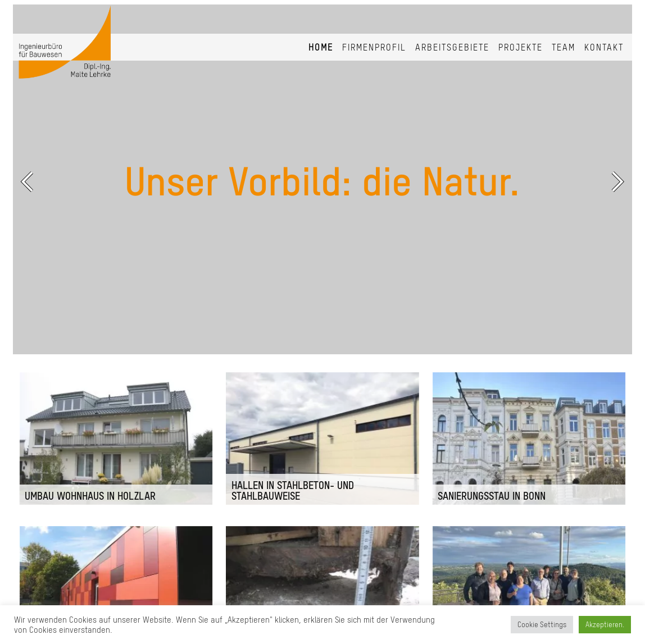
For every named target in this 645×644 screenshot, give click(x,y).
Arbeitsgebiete (452, 47)
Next (615, 181)
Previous (30, 181)
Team (564, 47)
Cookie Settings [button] (542, 625)
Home (321, 47)
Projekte (521, 47)
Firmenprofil (374, 47)
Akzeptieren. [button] (605, 625)
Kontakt (604, 47)
